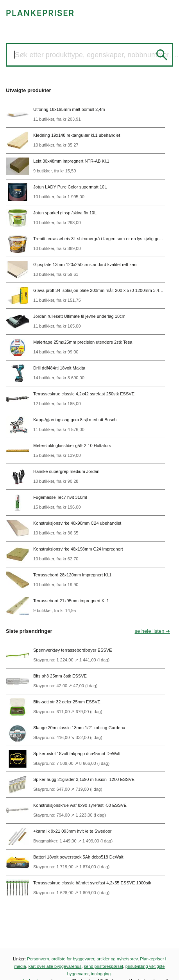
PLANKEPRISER (40, 13)
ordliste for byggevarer (73, 959)
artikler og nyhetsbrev (117, 959)
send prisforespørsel (104, 966)
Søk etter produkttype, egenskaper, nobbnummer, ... (97, 55)
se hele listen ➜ (153, 631)
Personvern (38, 959)
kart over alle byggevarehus (55, 966)
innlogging (101, 974)
